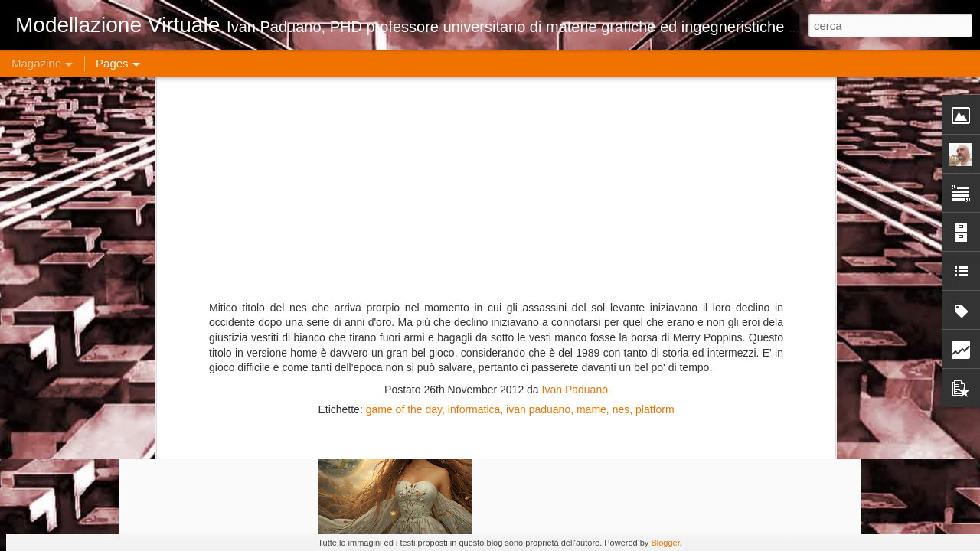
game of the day (404, 83)
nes (621, 83)
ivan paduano (538, 83)
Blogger (665, 543)
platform (655, 83)
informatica (474, 83)
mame (591, 83)
